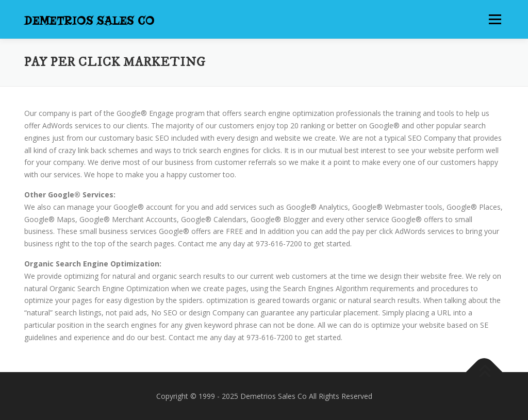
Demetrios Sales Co (89, 21)
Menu (495, 19)
